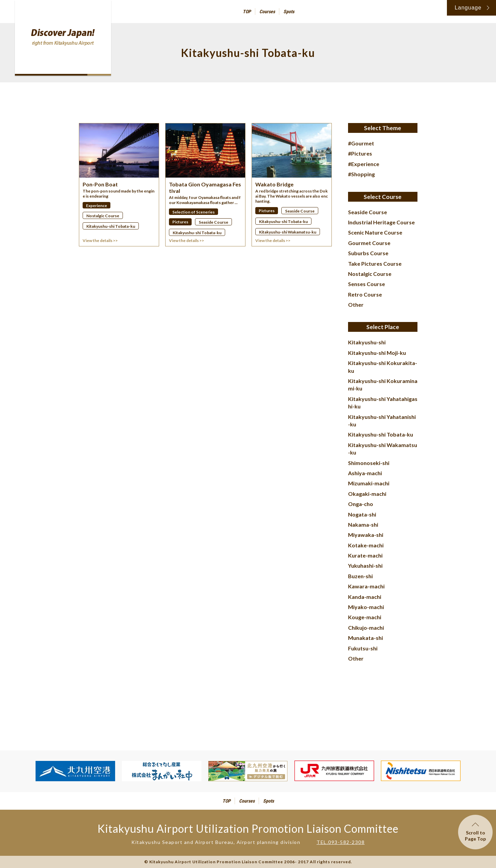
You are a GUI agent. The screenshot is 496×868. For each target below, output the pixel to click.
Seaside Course (368, 212)
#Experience (364, 164)
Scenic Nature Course (375, 232)
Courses (267, 12)
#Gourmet (361, 143)
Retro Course (365, 294)
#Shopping (361, 174)
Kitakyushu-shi (367, 342)
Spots (289, 12)
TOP (247, 12)
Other (356, 305)
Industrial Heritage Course (381, 222)
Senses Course (366, 284)
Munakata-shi (365, 638)
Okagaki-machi (367, 494)
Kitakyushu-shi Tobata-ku (381, 434)
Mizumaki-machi (369, 483)
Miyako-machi (366, 607)
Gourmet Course (369, 243)
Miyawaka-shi (366, 535)
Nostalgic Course (370, 274)
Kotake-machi (366, 545)
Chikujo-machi (366, 628)
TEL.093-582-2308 (341, 842)
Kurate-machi (365, 555)
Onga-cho (361, 504)
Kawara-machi (366, 586)
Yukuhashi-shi (365, 566)
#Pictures (360, 153)
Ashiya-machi (365, 473)
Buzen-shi (360, 576)
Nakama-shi (363, 524)
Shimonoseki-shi (369, 463)
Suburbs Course (368, 253)
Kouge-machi (365, 617)
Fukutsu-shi (363, 648)
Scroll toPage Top (475, 832)
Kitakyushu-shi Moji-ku (377, 353)
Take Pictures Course (375, 264)
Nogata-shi (362, 514)
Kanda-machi (365, 597)
